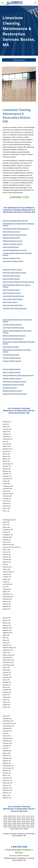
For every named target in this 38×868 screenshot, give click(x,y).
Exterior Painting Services (11, 279)
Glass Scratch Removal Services (14, 296)
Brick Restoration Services (11, 232)
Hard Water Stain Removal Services (15, 308)
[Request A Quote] (19, 60)
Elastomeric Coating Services (12, 270)
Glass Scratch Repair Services (13, 299)
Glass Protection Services (11, 290)
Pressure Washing (9, 369)
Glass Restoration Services (12, 293)
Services (19, 325)
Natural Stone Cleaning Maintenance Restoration (19, 342)
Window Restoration (10, 391)
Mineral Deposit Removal (11, 336)
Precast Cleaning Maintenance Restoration (17, 350)
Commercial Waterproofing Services (15, 250)
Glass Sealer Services (10, 302)
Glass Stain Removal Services (13, 305)
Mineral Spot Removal (10, 339)
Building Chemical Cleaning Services (15, 235)
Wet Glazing (7, 388)
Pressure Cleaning (9, 358)
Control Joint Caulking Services (13, 261)
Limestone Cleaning (9, 325)
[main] (19, 31)
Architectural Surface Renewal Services (16, 229)
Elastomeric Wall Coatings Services (14, 273)
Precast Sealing (8, 355)
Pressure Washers (9, 361)
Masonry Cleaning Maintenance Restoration (17, 331)
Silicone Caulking (9, 372)
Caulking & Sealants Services (12, 244)
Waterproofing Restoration (12, 382)
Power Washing (8, 347)
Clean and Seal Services (11, 247)
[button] (2, 3)
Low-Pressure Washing (11, 328)
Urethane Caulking (9, 378)
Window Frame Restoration (12, 394)
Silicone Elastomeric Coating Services (15, 375)
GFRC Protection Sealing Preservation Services (18, 282)
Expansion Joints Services (11, 276)
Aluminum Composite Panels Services (15, 221)
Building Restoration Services (12, 241)
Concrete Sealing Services (12, 258)
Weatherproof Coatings (11, 385)
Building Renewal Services (12, 238)
